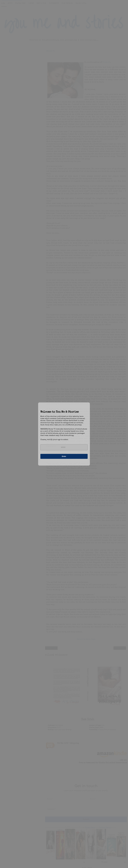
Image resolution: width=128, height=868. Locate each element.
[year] (64, 447)
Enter (64, 456)
